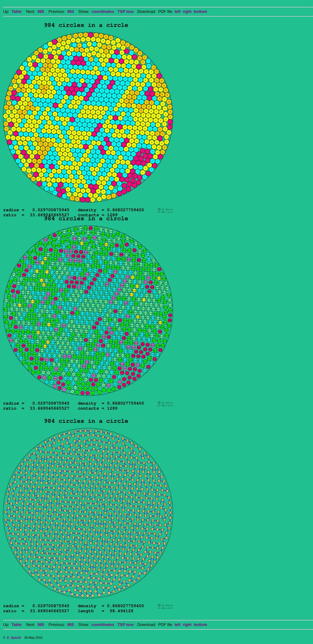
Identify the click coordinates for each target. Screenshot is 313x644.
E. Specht (14, 638)
